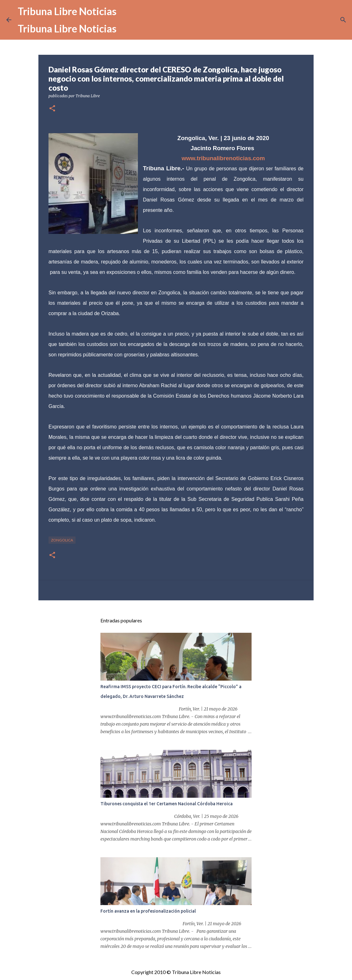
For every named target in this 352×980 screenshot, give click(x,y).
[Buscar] (343, 20)
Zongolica (62, 540)
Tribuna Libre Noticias (67, 11)
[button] (52, 109)
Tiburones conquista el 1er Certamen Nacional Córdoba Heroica (167, 804)
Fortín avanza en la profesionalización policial (148, 911)
